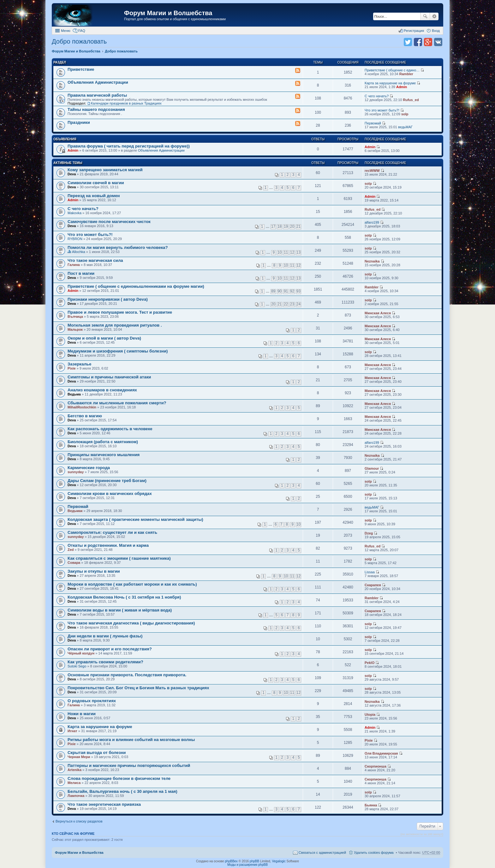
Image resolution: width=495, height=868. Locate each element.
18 (280, 226)
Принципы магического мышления (104, 455)
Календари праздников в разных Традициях (126, 103)
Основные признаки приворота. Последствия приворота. (127, 675)
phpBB (254, 861)
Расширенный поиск (434, 16)
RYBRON (75, 239)
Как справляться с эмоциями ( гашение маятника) (119, 558)
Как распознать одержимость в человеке (110, 429)
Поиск (425, 16)
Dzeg (369, 533)
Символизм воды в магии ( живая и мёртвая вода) (120, 610)
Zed (71, 550)
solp (405, 114)
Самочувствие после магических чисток (109, 222)
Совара (74, 563)
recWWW (372, 171)
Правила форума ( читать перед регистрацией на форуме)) (129, 146)
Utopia (370, 714)
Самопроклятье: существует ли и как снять (112, 532)
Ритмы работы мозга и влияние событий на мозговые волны (131, 740)
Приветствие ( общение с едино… (392, 70)
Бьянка (371, 805)
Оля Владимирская (381, 753)
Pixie (72, 368)
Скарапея (373, 585)
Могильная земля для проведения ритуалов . (115, 325)
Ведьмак (75, 511)
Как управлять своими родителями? (105, 662)
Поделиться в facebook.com (418, 42)
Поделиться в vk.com (438, 42)
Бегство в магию (85, 416)
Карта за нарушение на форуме (390, 83)
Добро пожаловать (79, 41)
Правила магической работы (97, 95)
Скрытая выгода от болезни (97, 753)
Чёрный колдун (81, 653)
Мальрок (75, 329)
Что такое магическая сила (95, 260)
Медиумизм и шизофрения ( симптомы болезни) (118, 351)
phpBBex (231, 861)
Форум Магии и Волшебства (168, 13)
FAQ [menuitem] (82, 31)
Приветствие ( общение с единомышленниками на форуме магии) (136, 286)
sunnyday (76, 472)
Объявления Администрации (98, 82)
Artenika (75, 770)
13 (298, 252)
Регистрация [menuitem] (414, 31)
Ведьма (74, 394)
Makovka (75, 213)
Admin (402, 87)
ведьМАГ (405, 127)
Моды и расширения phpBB (247, 865)
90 (280, 291)
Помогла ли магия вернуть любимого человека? (118, 247)
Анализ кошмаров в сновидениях (102, 390)
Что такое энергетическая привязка (104, 804)
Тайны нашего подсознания (96, 109)
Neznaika (372, 261)
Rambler (406, 74)
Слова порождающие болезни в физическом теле (119, 778)
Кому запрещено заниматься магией (105, 170)
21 (298, 226)
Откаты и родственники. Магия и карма (108, 545)
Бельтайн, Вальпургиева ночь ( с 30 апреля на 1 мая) (122, 791)
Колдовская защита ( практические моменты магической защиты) (135, 519)
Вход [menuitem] (436, 31)
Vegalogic (279, 861)
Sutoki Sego (77, 666)
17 (273, 226)
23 (292, 304)
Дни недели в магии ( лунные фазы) (105, 636)
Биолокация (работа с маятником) (103, 442)
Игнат (72, 731)
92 (292, 291)
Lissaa (370, 572)
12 (292, 252)
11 (286, 252)
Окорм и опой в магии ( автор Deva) (104, 338)
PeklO (370, 663)
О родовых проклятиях (92, 701)
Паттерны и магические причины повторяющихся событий (129, 766)
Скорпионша (376, 766)
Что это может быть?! (382, 110)
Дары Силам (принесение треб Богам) (107, 481)
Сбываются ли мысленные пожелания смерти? (117, 403)
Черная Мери (79, 757)
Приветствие (81, 69)
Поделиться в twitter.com (408, 42)
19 (286, 226)
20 (292, 226)
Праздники (79, 122)
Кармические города (89, 468)
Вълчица (75, 316)
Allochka (79, 252)
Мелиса (74, 783)
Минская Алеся (378, 313)
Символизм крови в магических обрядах (110, 494)
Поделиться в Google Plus (428, 42)
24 (298, 304)
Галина (74, 265)
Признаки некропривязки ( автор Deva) (108, 299)
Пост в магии (81, 273)
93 (298, 291)
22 (286, 304)
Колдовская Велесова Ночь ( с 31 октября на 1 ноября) (124, 597)
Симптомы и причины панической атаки (109, 377)
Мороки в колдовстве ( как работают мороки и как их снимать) (132, 584)
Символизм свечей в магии (96, 183)
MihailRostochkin (82, 407)
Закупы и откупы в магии (94, 571)
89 (273, 291)
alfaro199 (372, 222)
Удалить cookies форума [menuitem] (374, 853)
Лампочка (76, 796)
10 (280, 252)
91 (286, 291)
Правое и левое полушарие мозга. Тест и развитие (120, 312)
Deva (72, 174)
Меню (66, 31)
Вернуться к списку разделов (79, 821)
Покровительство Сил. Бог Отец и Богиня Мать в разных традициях (138, 688)
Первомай (373, 123)
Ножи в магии (82, 714)
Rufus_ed (411, 100)
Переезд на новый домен (94, 196)
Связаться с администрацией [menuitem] (322, 853)
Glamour (372, 468)
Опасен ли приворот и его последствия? (110, 649)
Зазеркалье (79, 364)
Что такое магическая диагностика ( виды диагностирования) (131, 623)
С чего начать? (377, 96)
